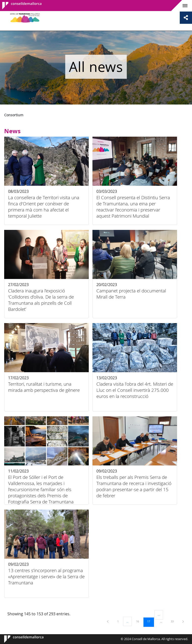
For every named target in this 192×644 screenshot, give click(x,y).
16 (139, 621)
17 (150, 621)
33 (174, 621)
